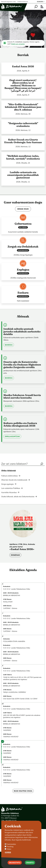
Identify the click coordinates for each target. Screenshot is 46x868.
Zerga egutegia (7, 484)
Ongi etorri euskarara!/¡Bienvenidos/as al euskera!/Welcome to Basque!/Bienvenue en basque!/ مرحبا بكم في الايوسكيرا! (23, 85)
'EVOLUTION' (8, 602)
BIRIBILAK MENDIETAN (12, 595)
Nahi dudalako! (23, 301)
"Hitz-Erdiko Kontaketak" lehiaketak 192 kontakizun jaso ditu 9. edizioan (23, 107)
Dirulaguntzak (12, 436)
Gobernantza (23, 224)
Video (9, 850)
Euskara (23, 293)
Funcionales (11, 845)
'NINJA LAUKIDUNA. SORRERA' (15, 692)
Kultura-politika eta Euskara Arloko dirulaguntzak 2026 (20, 424)
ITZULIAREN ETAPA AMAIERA (14, 641)
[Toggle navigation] (42, 7)
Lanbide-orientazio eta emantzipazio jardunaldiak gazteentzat (23, 175)
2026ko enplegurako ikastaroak (23, 278)
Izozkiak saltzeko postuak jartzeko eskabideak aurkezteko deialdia (22, 331)
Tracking (10, 847)
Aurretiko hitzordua (9, 492)
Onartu (30, 863)
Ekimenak (15, 555)
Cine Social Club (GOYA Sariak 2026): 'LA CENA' (20, 699)
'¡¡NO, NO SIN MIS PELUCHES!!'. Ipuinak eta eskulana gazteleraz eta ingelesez (22, 716)
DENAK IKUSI (23, 209)
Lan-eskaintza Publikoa (11, 488)
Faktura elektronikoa (9, 476)
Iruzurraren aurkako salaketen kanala (23, 232)
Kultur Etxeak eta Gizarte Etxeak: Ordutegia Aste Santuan (23, 141)
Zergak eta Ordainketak (23, 247)
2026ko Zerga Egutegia (23, 255)
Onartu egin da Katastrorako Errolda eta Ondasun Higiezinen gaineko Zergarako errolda (22, 365)
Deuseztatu (15, 863)
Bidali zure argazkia (18, 44)
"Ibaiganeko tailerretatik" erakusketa (23, 125)
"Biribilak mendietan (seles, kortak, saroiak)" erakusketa (23, 157)
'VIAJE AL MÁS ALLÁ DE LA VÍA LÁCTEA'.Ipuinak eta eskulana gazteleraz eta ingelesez (22, 678)
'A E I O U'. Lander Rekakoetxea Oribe (17, 589)
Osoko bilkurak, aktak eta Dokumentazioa (18, 496)
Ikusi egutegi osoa (23, 791)
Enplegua (23, 270)
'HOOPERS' (7, 730)
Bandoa (9, 345)
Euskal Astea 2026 (23, 66)
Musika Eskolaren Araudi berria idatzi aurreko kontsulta (22, 396)
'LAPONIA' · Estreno (10, 608)
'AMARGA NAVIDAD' (11, 737)
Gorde (8, 853)
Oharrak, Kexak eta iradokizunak (14, 480)
